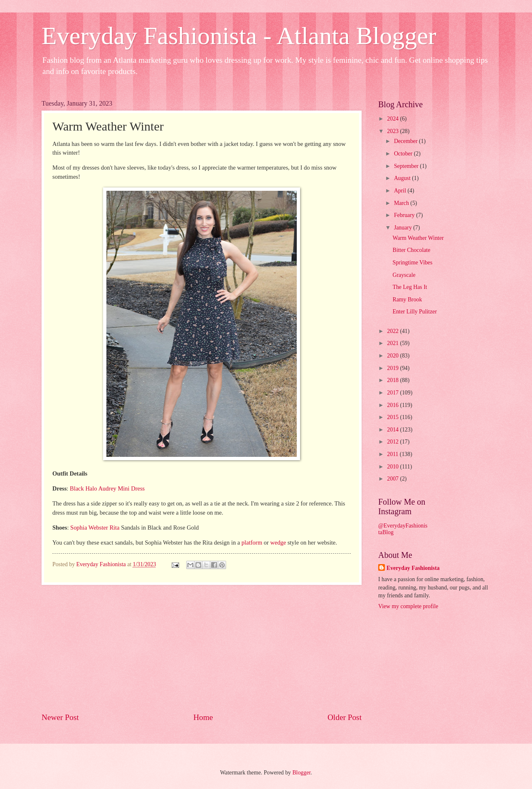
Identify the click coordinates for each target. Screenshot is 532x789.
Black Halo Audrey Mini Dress (107, 488)
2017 (393, 393)
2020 (393, 356)
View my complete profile (408, 606)
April (401, 191)
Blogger (301, 773)
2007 (393, 479)
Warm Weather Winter (418, 238)
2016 (393, 405)
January (404, 228)
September (407, 166)
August (403, 178)
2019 (393, 368)
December (406, 141)
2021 (393, 343)
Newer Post (60, 717)
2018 (393, 380)
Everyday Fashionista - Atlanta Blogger (239, 36)
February (405, 215)
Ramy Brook (407, 300)
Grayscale (404, 275)
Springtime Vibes (412, 263)
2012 (393, 442)
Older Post (345, 717)
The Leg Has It (410, 287)
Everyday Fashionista (413, 568)
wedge (278, 542)
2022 (393, 331)
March (402, 203)
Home (203, 717)
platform (252, 542)
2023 (393, 131)
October (404, 154)
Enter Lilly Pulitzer (415, 312)
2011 (393, 454)
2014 (393, 430)
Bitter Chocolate (411, 250)
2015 (393, 417)
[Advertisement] (202, 648)
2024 (393, 119)
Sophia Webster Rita (94, 528)
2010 (393, 467)
